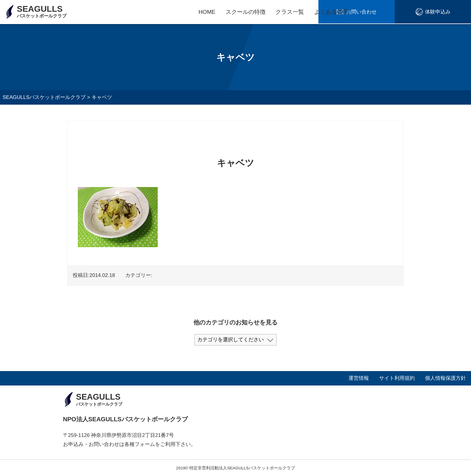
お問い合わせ (392, 12)
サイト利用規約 (397, 378)
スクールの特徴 (246, 12)
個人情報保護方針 (445, 378)
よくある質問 (331, 12)
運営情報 (359, 378)
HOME (207, 12)
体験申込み (448, 12)
